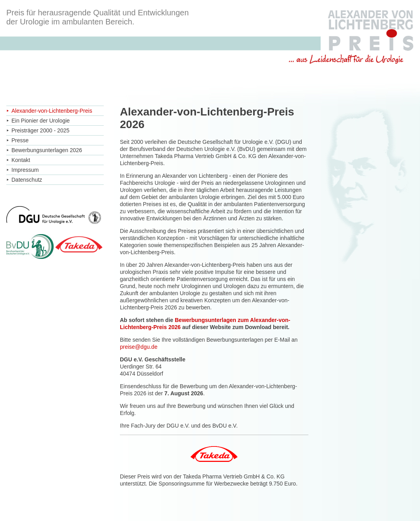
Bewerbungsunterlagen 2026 (47, 150)
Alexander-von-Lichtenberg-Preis (52, 111)
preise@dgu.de (139, 347)
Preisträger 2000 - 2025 (40, 130)
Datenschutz (27, 180)
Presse (20, 140)
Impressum (25, 170)
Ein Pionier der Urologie (41, 121)
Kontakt (21, 160)
